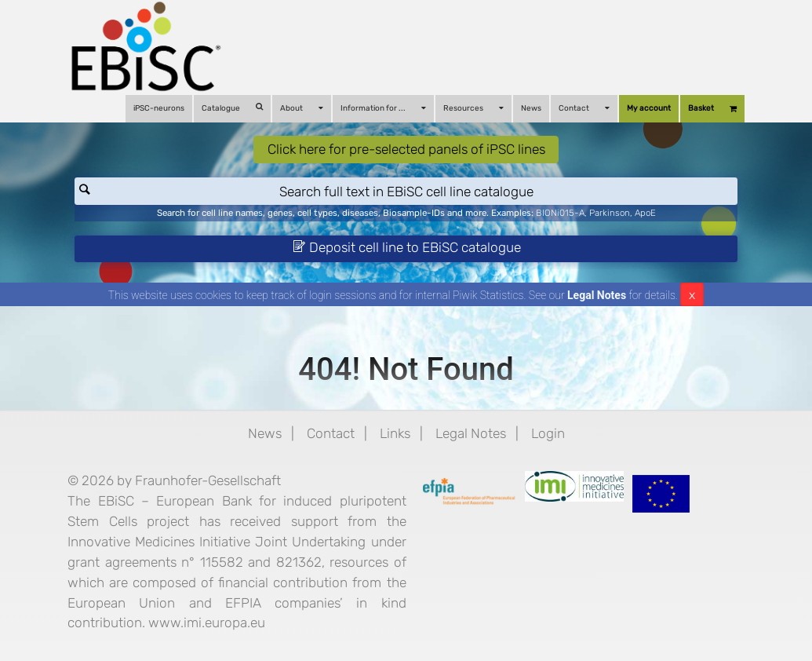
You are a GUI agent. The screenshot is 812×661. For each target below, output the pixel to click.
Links (395, 433)
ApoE (645, 213)
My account (649, 108)
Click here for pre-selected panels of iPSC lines (406, 149)
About (302, 108)
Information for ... (383, 108)
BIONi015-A (560, 213)
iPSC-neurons (159, 108)
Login (548, 433)
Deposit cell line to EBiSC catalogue (407, 247)
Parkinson (610, 213)
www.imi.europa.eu (207, 623)
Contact (584, 108)
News (531, 108)
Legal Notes (597, 295)
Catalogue (232, 108)
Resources (473, 108)
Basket (712, 109)
